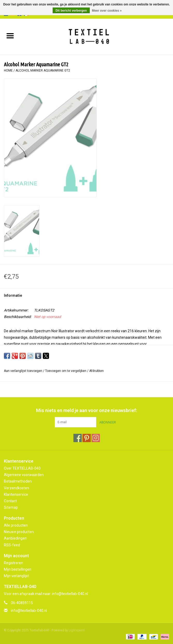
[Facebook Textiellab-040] (78, 438)
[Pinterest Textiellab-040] (87, 438)
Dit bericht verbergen (71, 11)
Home (8, 70)
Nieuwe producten (19, 532)
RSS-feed (12, 545)
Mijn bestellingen (18, 569)
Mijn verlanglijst (16, 576)
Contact (10, 501)
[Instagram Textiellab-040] (96, 438)
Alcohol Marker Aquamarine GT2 (43, 70)
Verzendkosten (16, 488)
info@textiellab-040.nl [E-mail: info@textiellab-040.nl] (29, 611)
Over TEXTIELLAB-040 (22, 468)
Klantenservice (16, 494)
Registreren (13, 563)
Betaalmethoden (18, 481)
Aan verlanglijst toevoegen (23, 371)
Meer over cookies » (107, 11)
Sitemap (11, 507)
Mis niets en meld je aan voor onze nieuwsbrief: (86, 410)
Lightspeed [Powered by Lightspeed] (77, 630)
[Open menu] (10, 36)
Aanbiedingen (15, 538)
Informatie (13, 295)
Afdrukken (96, 371)
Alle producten (16, 525)
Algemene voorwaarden (24, 475)
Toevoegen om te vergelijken (66, 371)
